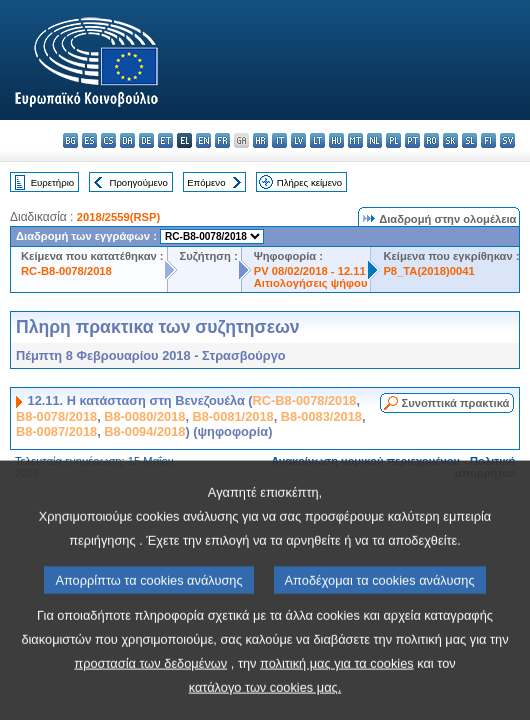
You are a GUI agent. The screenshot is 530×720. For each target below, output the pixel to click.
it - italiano (279, 140)
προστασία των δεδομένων (150, 696)
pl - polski (393, 140)
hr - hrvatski (260, 140)
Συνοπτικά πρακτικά (456, 403)
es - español (89, 140)
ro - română (431, 140)
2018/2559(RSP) (118, 217)
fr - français (222, 140)
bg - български (70, 140)
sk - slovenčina (450, 140)
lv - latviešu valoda (298, 140)
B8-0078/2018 (56, 416)
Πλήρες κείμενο (309, 182)
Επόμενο (206, 182)
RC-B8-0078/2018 (66, 271)
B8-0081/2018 (233, 416)
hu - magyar (336, 140)
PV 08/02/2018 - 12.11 (310, 271)
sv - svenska (507, 140)
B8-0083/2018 (321, 416)
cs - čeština (108, 140)
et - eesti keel (165, 140)
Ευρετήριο (52, 182)
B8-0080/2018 (144, 416)
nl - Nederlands (374, 140)
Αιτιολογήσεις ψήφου (311, 283)
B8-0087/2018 (56, 431)
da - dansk (127, 140)
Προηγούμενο (138, 182)
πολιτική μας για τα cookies (337, 696)
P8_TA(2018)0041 (428, 271)
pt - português (412, 140)
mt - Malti (355, 140)
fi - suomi (488, 140)
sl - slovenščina (469, 140)
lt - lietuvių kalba (317, 140)
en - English (203, 140)
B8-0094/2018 (144, 431)
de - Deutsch (146, 140)
